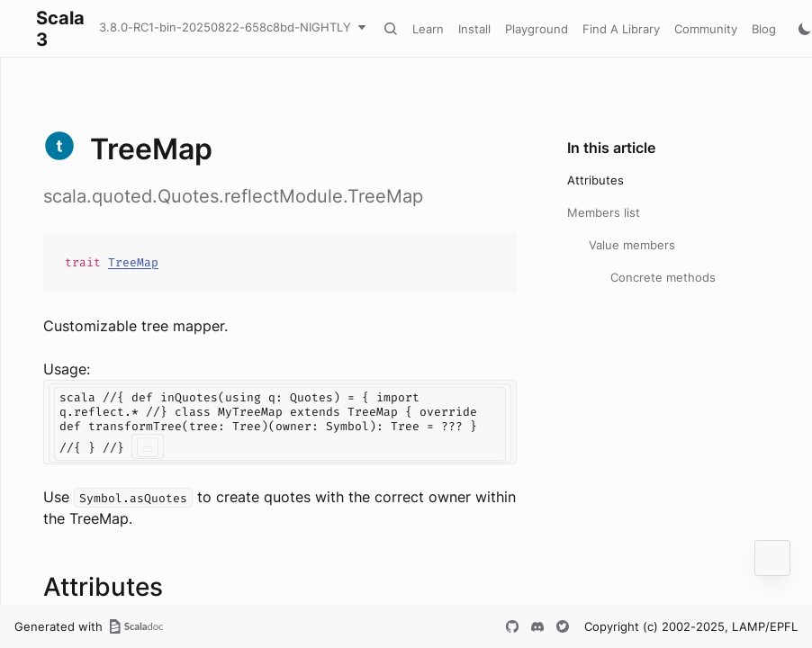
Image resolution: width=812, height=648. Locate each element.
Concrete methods (663, 277)
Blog (764, 29)
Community (706, 29)
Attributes (595, 180)
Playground (537, 29)
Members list (604, 212)
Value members (632, 245)
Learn (428, 29)
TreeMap (133, 262)
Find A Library (621, 29)
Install (474, 29)
